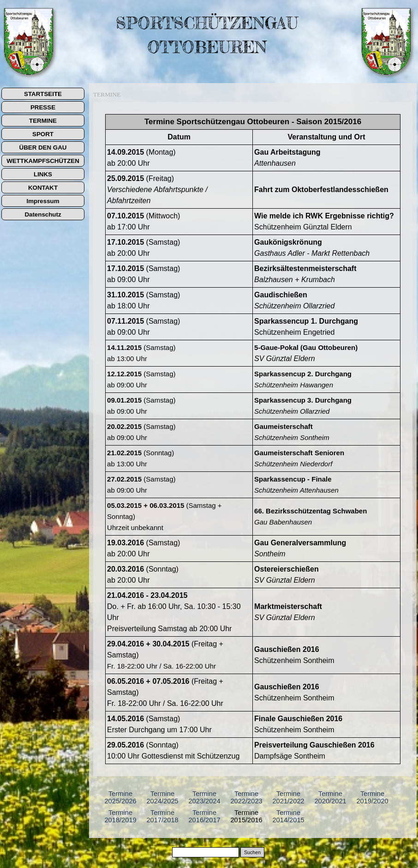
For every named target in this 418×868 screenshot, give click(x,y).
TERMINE (43, 121)
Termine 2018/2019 (120, 816)
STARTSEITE (43, 94)
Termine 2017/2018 (162, 816)
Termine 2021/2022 (288, 797)
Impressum (43, 201)
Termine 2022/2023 (246, 797)
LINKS (43, 174)
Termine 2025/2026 (120, 797)
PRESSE (43, 107)
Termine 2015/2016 (246, 816)
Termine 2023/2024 (204, 797)
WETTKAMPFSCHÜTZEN (43, 161)
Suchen (252, 852)
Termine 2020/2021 (330, 797)
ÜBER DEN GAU (43, 148)
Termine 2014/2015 (288, 816)
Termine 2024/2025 (162, 797)
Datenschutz (43, 214)
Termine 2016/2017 (204, 816)
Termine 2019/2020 (372, 797)
